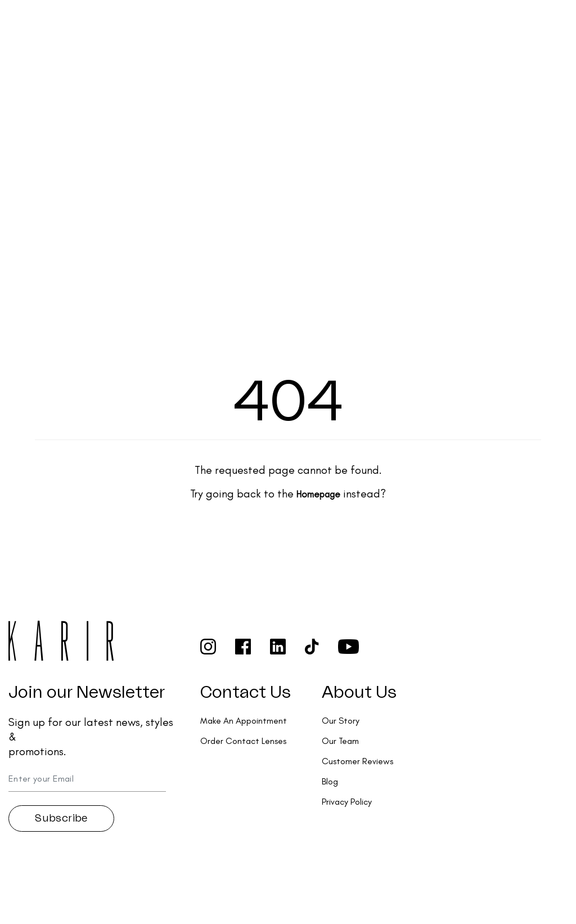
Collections (234, 20)
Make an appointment (490, 26)
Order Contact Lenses (384, 26)
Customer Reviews (357, 761)
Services (300, 20)
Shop (175, 20)
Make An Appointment (244, 721)
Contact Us (246, 693)
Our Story (341, 721)
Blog (330, 781)
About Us (359, 693)
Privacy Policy (347, 802)
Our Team (340, 741)
